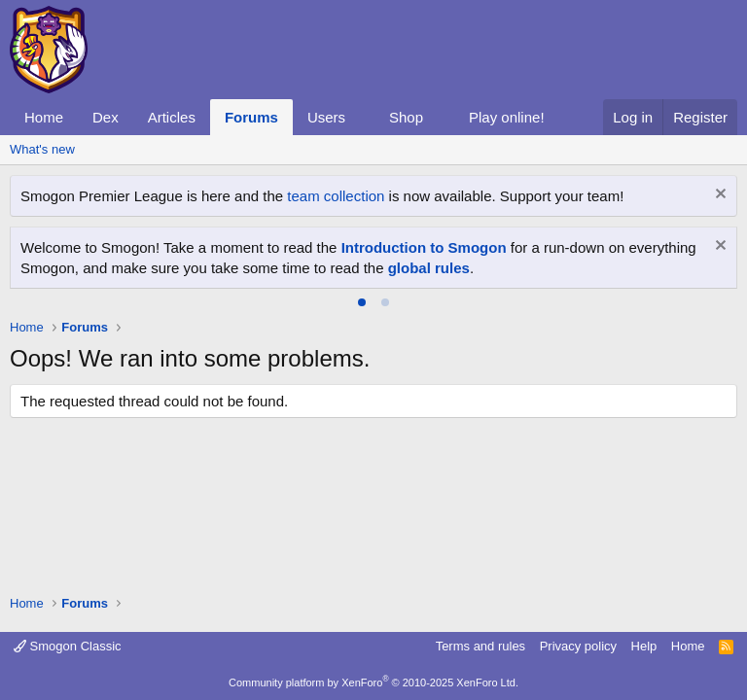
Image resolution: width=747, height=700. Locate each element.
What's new (42, 149)
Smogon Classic (68, 646)
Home (44, 117)
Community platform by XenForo (373, 682)
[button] (361, 117)
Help (644, 646)
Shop (406, 117)
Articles (172, 117)
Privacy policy (578, 646)
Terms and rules (480, 646)
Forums (251, 117)
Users (326, 117)
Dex (106, 117)
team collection (336, 196)
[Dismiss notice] (718, 196)
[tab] (362, 302)
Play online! (507, 117)
